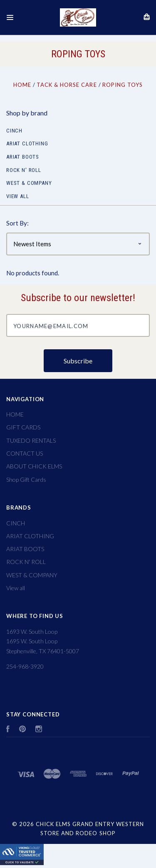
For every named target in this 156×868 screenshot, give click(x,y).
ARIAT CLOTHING (27, 143)
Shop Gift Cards (26, 479)
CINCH (14, 131)
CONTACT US (25, 453)
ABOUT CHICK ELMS (34, 466)
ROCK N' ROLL (24, 170)
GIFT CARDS (23, 427)
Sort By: (17, 223)
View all (18, 196)
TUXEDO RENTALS (31, 440)
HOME (15, 414)
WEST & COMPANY (29, 183)
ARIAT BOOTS (23, 157)
